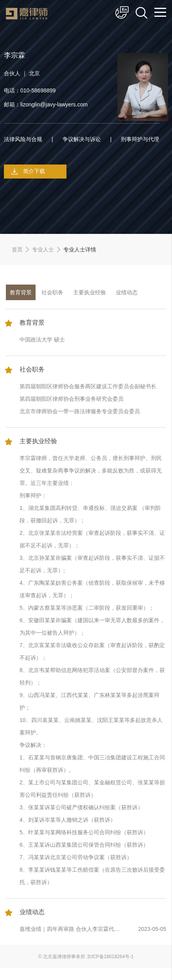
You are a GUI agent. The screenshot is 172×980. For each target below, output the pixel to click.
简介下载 (34, 171)
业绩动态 (127, 292)
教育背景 (21, 292)
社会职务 (52, 292)
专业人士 (43, 249)
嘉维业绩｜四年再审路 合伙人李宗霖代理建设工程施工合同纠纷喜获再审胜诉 (70, 930)
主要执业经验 (90, 292)
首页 (17, 249)
